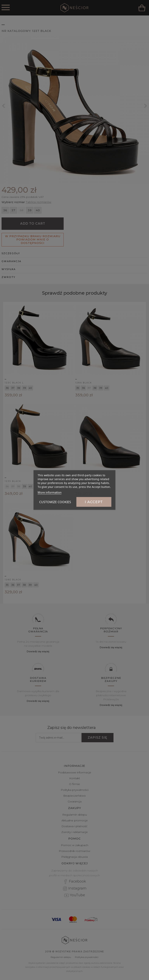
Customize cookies (55, 502)
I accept (94, 502)
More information (50, 492)
